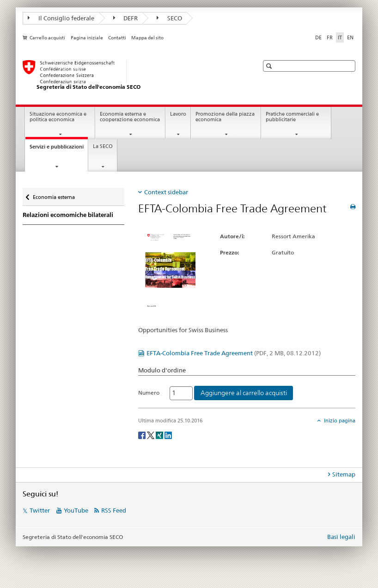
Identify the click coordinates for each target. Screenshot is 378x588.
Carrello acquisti (47, 38)
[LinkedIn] (168, 435)
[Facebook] (143, 435)
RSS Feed (114, 510)
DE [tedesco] (318, 37)
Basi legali (341, 537)
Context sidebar (166, 192)
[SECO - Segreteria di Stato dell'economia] (131, 75)
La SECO (103, 146)
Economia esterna (54, 195)
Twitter (40, 510)
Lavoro (178, 114)
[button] (270, 66)
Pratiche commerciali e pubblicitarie (292, 117)
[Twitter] (151, 435)
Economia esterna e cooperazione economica (130, 117)
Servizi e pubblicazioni (59, 149)
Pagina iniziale (87, 38)
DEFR (126, 18)
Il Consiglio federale (61, 18)
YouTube (76, 510)
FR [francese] (330, 37)
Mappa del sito (147, 38)
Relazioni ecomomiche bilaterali (68, 215)
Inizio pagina (339, 421)
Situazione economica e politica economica (58, 117)
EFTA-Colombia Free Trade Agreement (234, 353)
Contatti (117, 38)
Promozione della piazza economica (225, 117)
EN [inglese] (350, 37)
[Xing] (160, 435)
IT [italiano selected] (340, 37)
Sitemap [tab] (344, 474)
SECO (169, 18)
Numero (149, 393)
